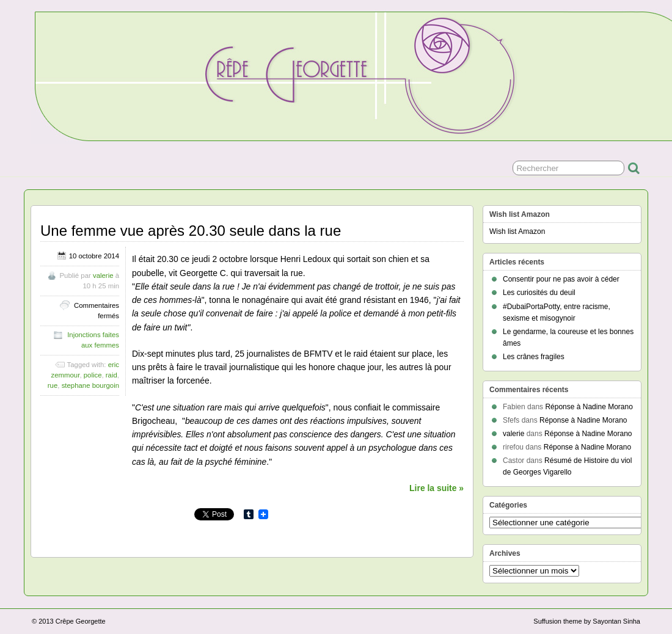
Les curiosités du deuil (539, 293)
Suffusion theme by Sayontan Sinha (587, 621)
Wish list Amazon (517, 231)
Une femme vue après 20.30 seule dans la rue (191, 231)
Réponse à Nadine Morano (589, 407)
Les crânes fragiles (534, 357)
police (93, 375)
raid (111, 375)
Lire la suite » (436, 488)
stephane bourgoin (90, 385)
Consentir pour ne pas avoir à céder (561, 279)
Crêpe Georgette (81, 621)
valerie (103, 275)
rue (53, 385)
